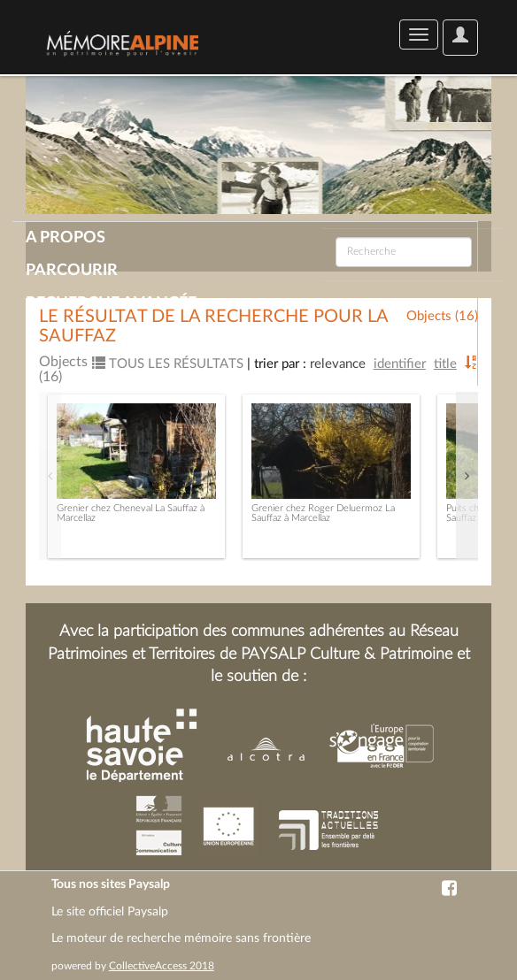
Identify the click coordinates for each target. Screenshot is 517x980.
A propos (66, 238)
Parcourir (72, 271)
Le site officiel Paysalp (110, 912)
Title (445, 364)
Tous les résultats (168, 364)
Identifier (400, 364)
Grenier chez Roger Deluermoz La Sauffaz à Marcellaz (323, 513)
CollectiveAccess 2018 (162, 966)
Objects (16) (442, 316)
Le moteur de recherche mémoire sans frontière (181, 938)
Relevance (338, 364)
